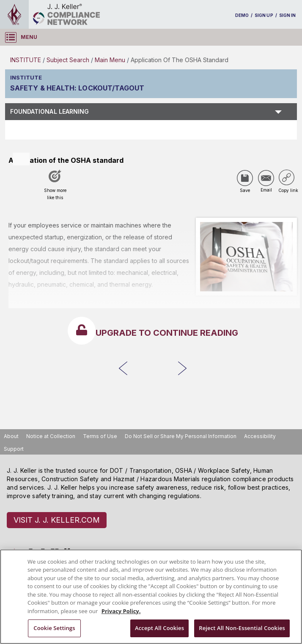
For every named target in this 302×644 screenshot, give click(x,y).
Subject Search (68, 60)
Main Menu (110, 60)
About (11, 436)
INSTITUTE (26, 60)
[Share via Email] (266, 178)
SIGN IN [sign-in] (287, 15)
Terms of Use (100, 436)
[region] (151, 597)
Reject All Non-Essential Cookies (242, 628)
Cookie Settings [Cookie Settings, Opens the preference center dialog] (54, 628)
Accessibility (260, 436)
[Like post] (55, 188)
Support (14, 449)
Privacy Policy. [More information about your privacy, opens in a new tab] (121, 611)
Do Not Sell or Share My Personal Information (181, 436)
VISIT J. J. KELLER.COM (57, 520)
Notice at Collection (51, 436)
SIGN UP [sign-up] (264, 15)
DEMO (242, 15)
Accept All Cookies (159, 628)
